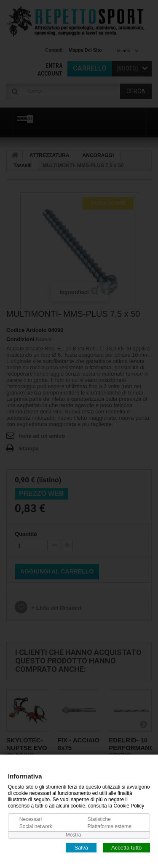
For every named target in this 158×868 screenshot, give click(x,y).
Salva (81, 847)
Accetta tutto (126, 847)
